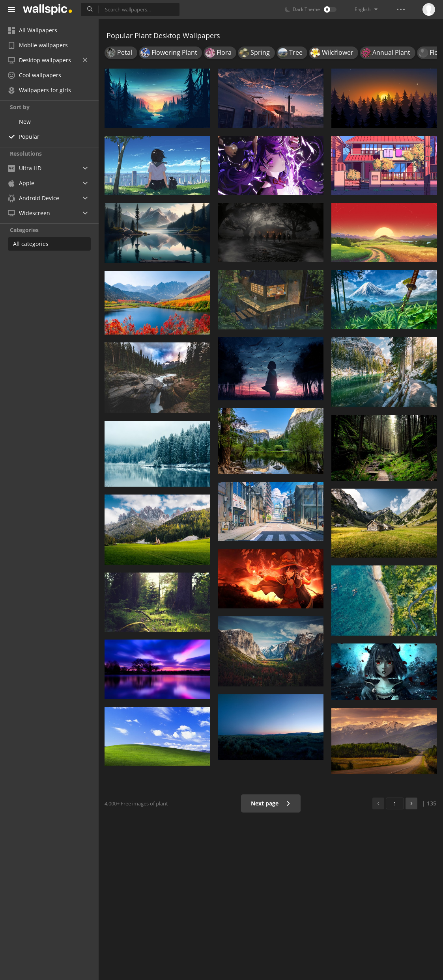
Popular (29, 137)
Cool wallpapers (35, 75)
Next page (271, 803)
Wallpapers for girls (39, 90)
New (25, 122)
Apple (21, 183)
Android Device (34, 198)
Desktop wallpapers (48, 60)
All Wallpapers (33, 30)
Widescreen (29, 213)
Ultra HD (25, 168)
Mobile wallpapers (38, 45)
